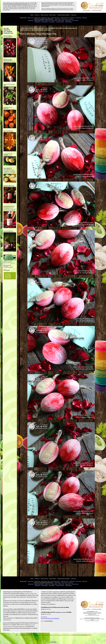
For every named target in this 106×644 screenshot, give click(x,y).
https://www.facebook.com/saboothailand (50, 618)
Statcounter (53, 642)
